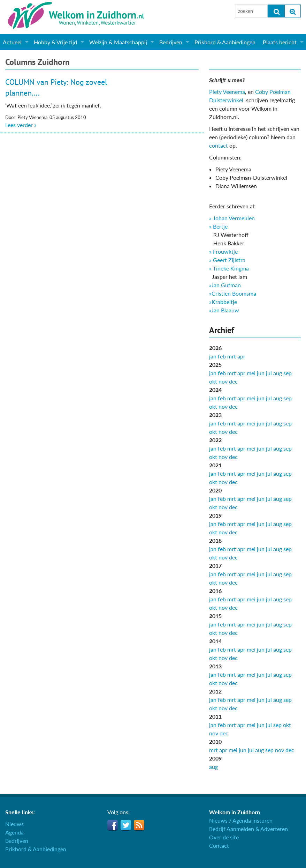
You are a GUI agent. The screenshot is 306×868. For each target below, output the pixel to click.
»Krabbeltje (223, 302)
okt (213, 381)
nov (223, 381)
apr (241, 356)
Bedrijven (171, 42)
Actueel (12, 42)
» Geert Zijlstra (227, 260)
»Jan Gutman (225, 285)
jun (261, 373)
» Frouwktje (223, 251)
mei (251, 373)
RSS (139, 825)
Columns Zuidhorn (37, 62)
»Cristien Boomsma (233, 293)
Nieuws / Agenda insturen (241, 820)
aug (278, 373)
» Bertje (218, 226)
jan (213, 356)
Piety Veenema (227, 92)
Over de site (224, 837)
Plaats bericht (280, 42)
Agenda (14, 832)
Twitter (126, 825)
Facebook (113, 825)
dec (233, 381)
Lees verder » (21, 125)
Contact (219, 845)
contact (219, 145)
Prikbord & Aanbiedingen (225, 42)
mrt (232, 356)
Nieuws (14, 824)
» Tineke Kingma (229, 268)
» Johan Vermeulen (232, 218)
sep (288, 373)
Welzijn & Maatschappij (118, 42)
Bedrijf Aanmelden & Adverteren (248, 829)
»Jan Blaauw (224, 310)
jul (269, 373)
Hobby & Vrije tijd (55, 42)
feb (222, 356)
